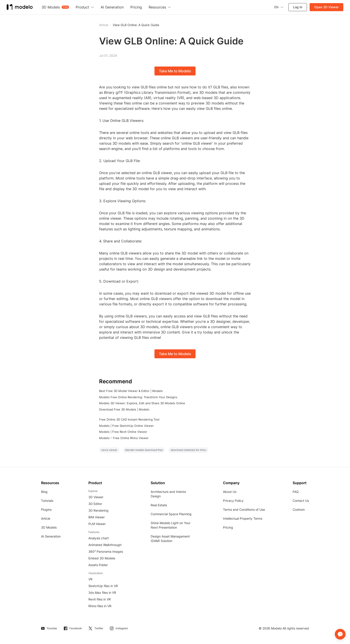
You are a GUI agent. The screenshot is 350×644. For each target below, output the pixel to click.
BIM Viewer (97, 517)
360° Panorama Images (106, 551)
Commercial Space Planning (171, 514)
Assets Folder (98, 565)
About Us (230, 492)
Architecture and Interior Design (168, 494)
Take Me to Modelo (175, 71)
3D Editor (95, 504)
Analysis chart (99, 538)
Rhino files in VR (100, 606)
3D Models (49, 527)
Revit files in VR (100, 599)
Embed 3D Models (102, 558)
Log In (298, 7)
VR (90, 579)
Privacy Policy (233, 501)
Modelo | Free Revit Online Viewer (123, 432)
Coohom (299, 510)
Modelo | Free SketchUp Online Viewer (126, 426)
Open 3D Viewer (326, 7)
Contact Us (301, 501)
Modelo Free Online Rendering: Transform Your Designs (138, 397)
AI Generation (51, 536)
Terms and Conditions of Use (244, 510)
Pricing (228, 527)
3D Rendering (98, 510)
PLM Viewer (97, 524)
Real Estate (159, 505)
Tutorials (47, 501)
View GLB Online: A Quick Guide (136, 25)
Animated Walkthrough (105, 545)
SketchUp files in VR (103, 586)
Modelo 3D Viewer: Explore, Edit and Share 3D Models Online (142, 403)
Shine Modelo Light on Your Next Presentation (171, 525)
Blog (44, 492)
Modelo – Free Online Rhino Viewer (124, 438)
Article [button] (104, 25)
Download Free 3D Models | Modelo (124, 409)
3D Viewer (96, 497)
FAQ (296, 492)
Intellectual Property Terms (243, 518)
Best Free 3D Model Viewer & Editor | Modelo (131, 391)
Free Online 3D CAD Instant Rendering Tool (129, 419)
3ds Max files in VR (102, 593)
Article (46, 518)
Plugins (46, 510)
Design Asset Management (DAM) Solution (170, 539)
